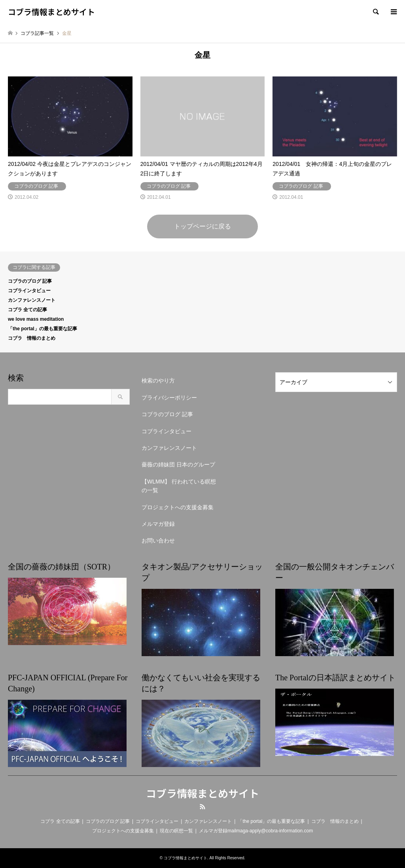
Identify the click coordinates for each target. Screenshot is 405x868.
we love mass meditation (36, 319)
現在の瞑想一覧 (176, 831)
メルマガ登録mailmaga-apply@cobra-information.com (256, 831)
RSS (202, 807)
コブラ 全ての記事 (27, 310)
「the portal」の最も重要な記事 (43, 329)
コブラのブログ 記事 (30, 281)
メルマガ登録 (158, 524)
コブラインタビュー (29, 291)
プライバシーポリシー (169, 398)
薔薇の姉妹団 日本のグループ (178, 464)
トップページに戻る (202, 226)
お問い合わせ (158, 541)
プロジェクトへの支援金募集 (178, 507)
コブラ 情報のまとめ (32, 338)
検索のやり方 (158, 381)
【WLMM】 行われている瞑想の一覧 (179, 486)
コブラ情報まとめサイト (202, 793)
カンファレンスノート (32, 300)
